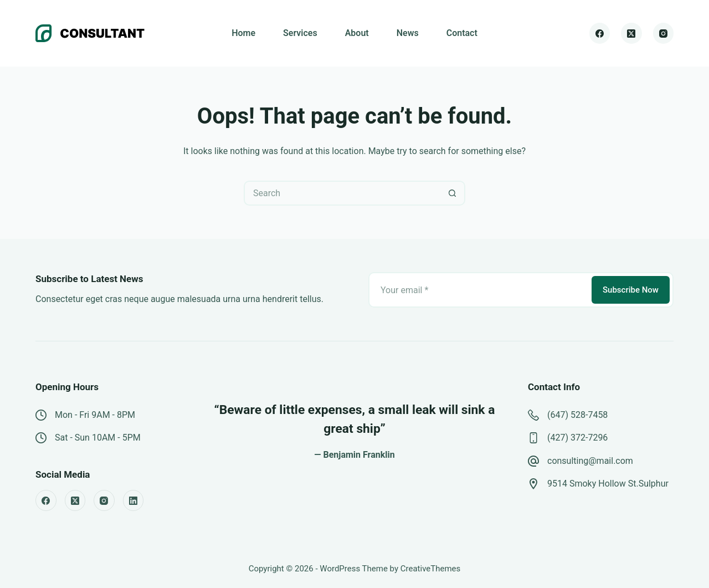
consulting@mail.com (590, 461)
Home (243, 33)
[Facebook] (600, 33)
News (408, 33)
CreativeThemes (431, 569)
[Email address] (479, 290)
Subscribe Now (631, 290)
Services (300, 33)
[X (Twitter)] (631, 33)
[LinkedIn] (133, 500)
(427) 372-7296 (577, 438)
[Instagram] (664, 33)
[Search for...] (342, 193)
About (357, 33)
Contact (462, 33)
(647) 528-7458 (577, 415)
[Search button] (453, 193)
